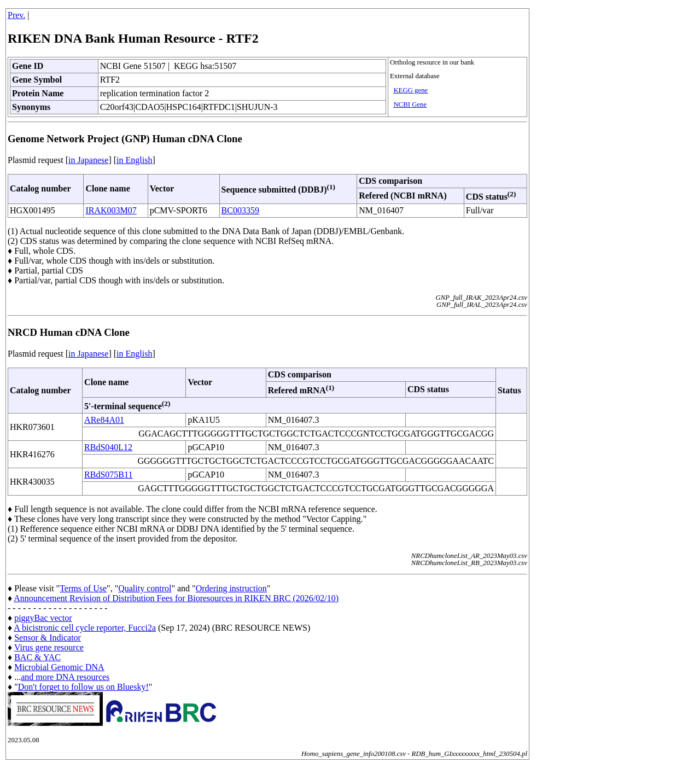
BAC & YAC (37, 657)
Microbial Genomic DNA (59, 667)
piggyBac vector (43, 618)
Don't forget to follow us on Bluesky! (83, 687)
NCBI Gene (410, 104)
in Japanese (88, 160)
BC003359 (240, 210)
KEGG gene (410, 90)
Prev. (16, 15)
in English (134, 160)
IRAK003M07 (111, 210)
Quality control (145, 588)
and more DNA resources (65, 677)
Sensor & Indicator (48, 638)
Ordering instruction (231, 588)
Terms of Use (83, 588)
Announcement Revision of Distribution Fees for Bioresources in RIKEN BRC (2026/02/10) (176, 598)
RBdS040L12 (108, 447)
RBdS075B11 (108, 475)
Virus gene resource (49, 647)
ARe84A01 (104, 420)
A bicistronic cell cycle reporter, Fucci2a (85, 628)
